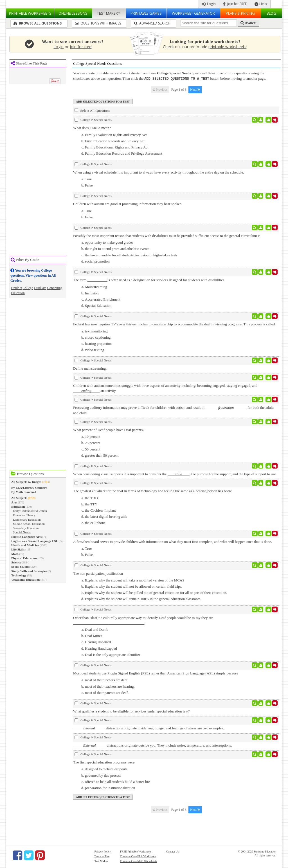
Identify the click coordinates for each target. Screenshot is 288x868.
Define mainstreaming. (90, 368)
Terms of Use (102, 856)
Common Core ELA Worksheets (138, 856)
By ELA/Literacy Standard (29, 488)
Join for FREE (235, 4)
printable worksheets (227, 47)
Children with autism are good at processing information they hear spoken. (128, 204)
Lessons (73, 13)
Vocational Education (25, 580)
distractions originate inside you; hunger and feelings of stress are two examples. (148, 728)
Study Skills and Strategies (29, 571)
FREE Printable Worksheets (136, 851)
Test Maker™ (109, 13)
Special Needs (22, 532)
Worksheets (30, 13)
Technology (19, 575)
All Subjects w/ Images (26, 482)
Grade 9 (16, 288)
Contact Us (173, 851)
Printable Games (146, 13)
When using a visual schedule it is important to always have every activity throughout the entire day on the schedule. (158, 172)
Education (18, 507)
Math (15, 554)
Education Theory (24, 515)
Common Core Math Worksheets (139, 861)
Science (16, 562)
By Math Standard (24, 492)
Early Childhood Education (30, 511)
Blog (271, 13)
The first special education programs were (104, 762)
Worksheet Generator (193, 13)
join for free (81, 47)
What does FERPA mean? (92, 127)
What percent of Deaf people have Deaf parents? (109, 429)
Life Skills (18, 549)
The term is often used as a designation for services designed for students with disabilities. (149, 280)
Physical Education (24, 558)
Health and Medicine (25, 545)
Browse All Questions (38, 23)
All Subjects (19, 498)
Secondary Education (26, 528)
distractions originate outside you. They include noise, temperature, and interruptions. (152, 745)
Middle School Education (29, 524)
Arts (14, 502)
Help (261, 4)
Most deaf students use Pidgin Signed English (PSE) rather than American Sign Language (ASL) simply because (156, 673)
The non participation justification (98, 573)
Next (195, 89)
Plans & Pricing (240, 13)
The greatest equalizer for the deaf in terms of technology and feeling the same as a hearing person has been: (152, 491)
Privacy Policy (103, 851)
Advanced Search (152, 23)
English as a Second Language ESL (35, 541)
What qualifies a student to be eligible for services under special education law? (131, 711)
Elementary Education (27, 520)
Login (209, 4)
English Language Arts (26, 537)
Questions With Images (98, 23)
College (28, 288)
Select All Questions (92, 110)
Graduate (40, 288)
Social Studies (20, 567)
